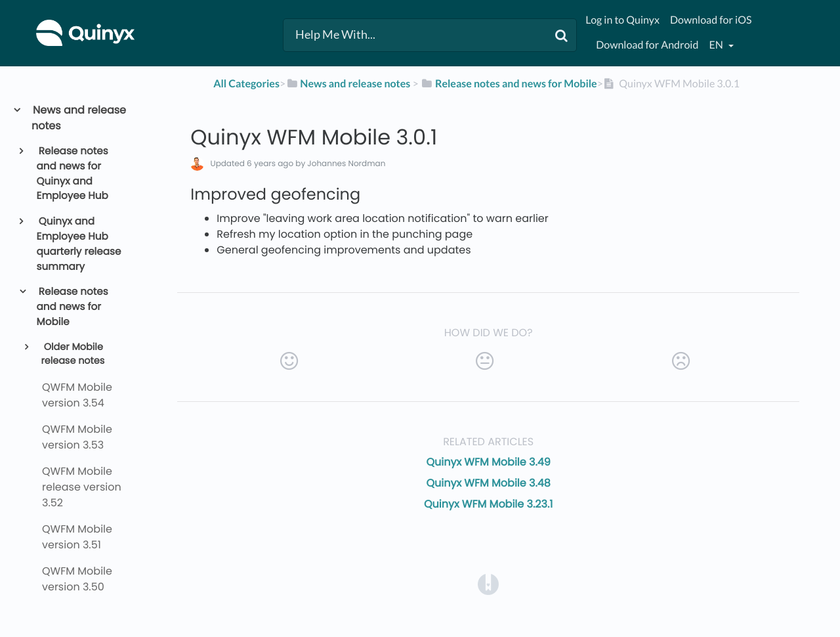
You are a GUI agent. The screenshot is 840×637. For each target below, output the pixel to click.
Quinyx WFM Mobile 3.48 (488, 483)
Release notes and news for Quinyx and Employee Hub (73, 174)
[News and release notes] (348, 84)
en (717, 45)
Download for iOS (711, 20)
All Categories (246, 84)
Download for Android (647, 45)
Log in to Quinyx (622, 20)
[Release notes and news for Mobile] (509, 84)
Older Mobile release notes (73, 355)
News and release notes (79, 118)
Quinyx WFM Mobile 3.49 (488, 462)
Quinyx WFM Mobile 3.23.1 (488, 504)
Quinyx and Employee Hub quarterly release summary (79, 244)
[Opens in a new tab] (488, 583)
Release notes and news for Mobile (73, 307)
